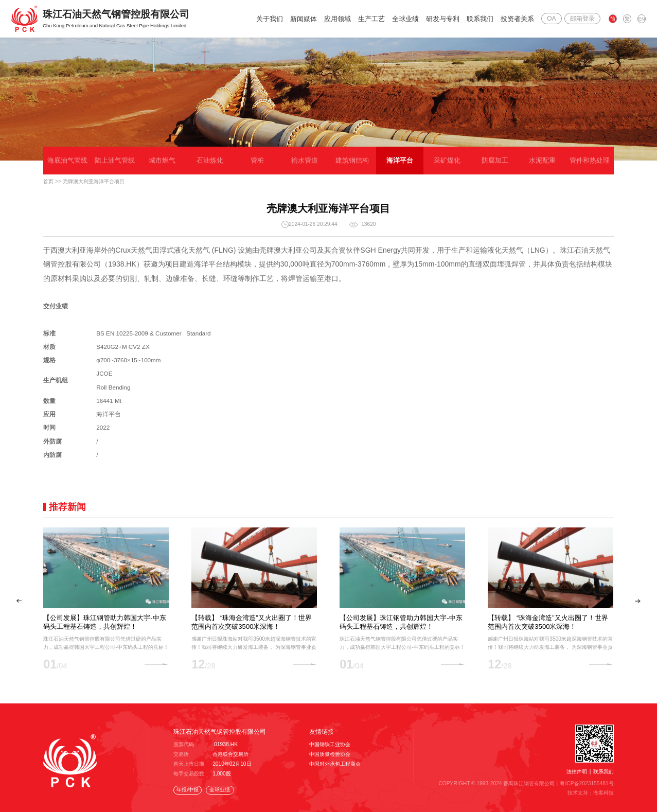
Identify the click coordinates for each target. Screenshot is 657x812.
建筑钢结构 (352, 160)
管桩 (257, 160)
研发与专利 (443, 19)
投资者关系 (518, 19)
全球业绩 (406, 19)
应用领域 (338, 19)
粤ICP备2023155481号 (587, 783)
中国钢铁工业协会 (330, 744)
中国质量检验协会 (330, 754)
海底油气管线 (67, 160)
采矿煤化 (447, 160)
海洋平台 (400, 160)
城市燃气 (162, 160)
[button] (19, 601)
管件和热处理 (590, 160)
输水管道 (305, 160)
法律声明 (577, 772)
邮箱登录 (582, 19)
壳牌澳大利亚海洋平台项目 (94, 181)
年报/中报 (188, 790)
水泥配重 (542, 160)
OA (552, 19)
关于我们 (270, 19)
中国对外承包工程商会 (335, 764)
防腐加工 (495, 160)
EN (642, 19)
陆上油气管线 (115, 160)
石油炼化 (210, 160)
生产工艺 (372, 19)
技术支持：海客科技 (591, 792)
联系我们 (481, 19)
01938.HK (226, 744)
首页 (48, 181)
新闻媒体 (304, 19)
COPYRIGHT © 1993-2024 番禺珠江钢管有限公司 (497, 783)
